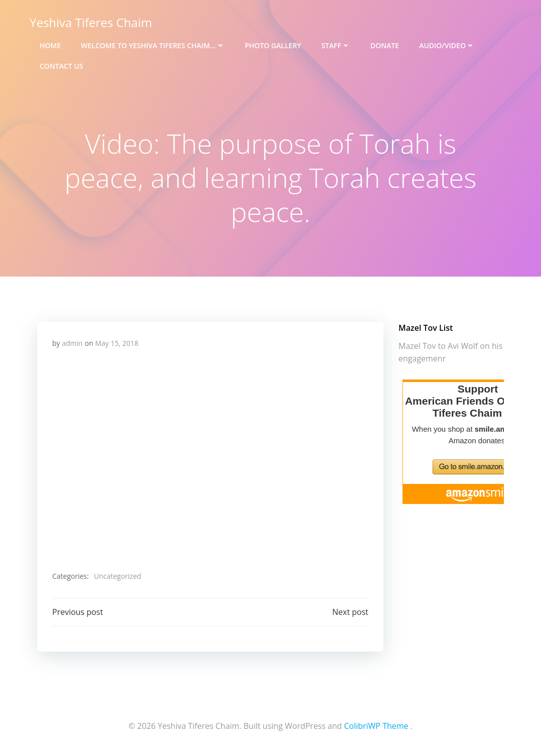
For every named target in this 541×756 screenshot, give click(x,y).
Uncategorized (117, 576)
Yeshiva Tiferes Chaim (91, 22)
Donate (385, 45)
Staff (336, 45)
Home (50, 45)
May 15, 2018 (116, 343)
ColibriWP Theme (376, 726)
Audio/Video (447, 45)
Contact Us (61, 66)
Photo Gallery (273, 45)
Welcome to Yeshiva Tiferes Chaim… (153, 45)
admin (72, 343)
